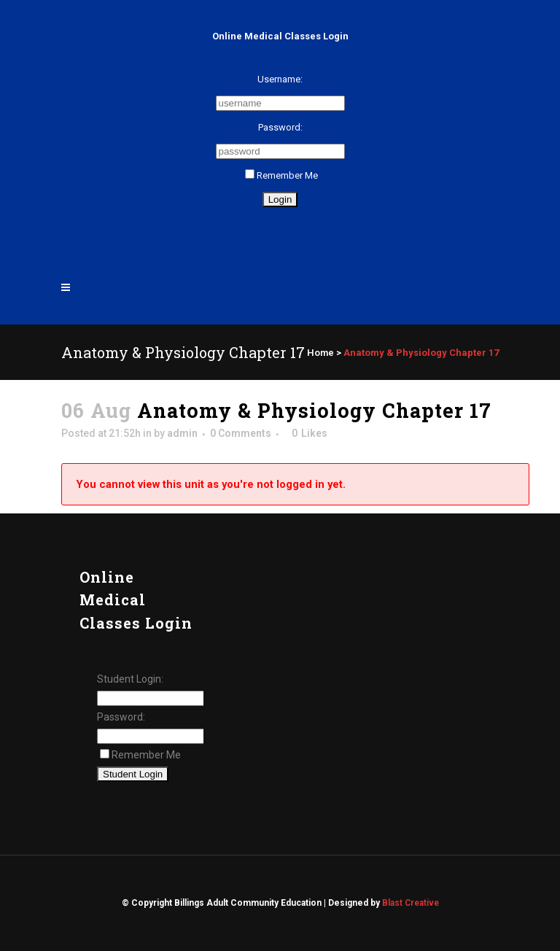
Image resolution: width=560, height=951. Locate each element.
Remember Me (281, 175)
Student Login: (130, 679)
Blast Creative (411, 903)
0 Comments (241, 433)
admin (182, 433)
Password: (280, 127)
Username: (280, 79)
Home (320, 353)
